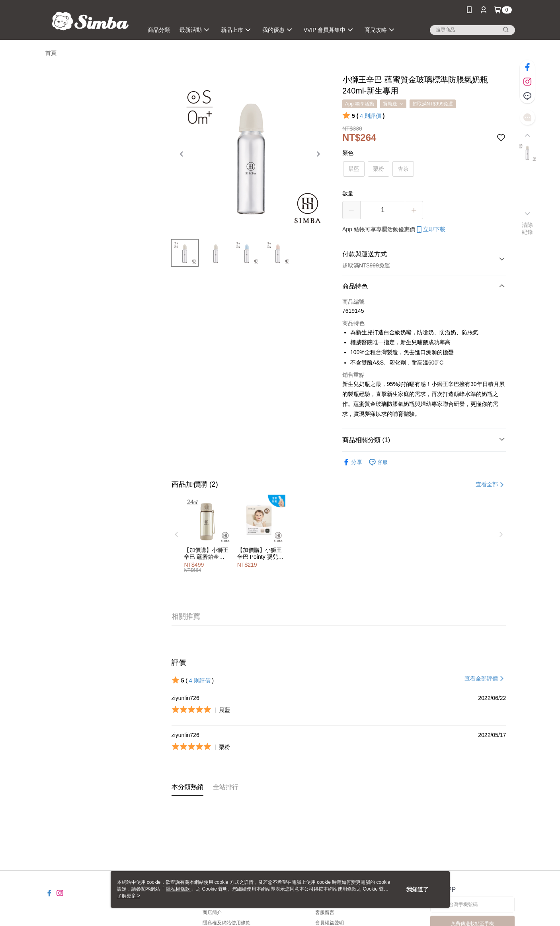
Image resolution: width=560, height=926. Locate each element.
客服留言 (325, 912)
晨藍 (354, 169)
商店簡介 (212, 912)
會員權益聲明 (330, 923)
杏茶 (403, 169)
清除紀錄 (528, 228)
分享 (352, 462)
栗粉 (379, 169)
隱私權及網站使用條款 (226, 923)
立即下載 (430, 230)
